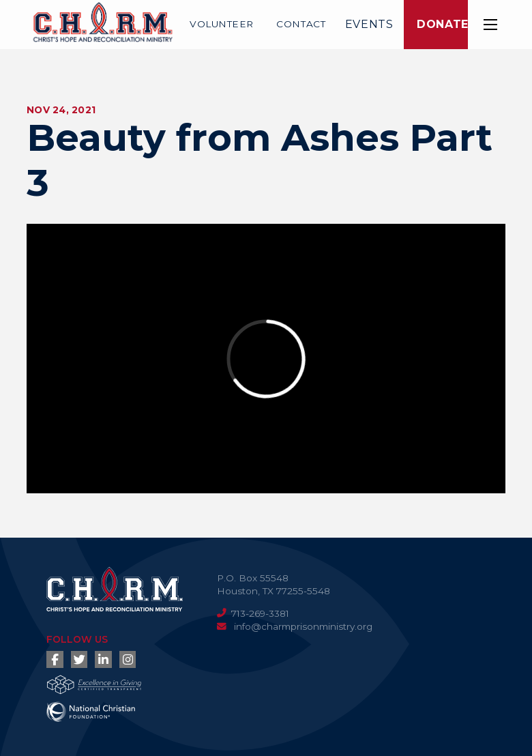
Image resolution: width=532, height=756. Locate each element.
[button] (490, 25)
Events (369, 24)
